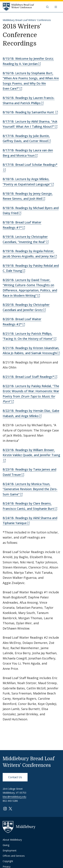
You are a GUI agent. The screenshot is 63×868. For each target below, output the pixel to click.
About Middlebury (12, 840)
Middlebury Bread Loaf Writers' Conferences (27, 20)
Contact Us (15, 777)
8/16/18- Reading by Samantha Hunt (29, 112)
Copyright (8, 861)
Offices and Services (14, 856)
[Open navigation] (56, 7)
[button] (48, 7)
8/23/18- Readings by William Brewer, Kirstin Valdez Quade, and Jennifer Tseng (31, 453)
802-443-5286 (10, 801)
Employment (10, 850)
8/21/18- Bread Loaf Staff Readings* (28, 377)
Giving (6, 845)
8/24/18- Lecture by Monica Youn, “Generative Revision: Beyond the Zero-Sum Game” (30, 489)
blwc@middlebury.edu (14, 797)
